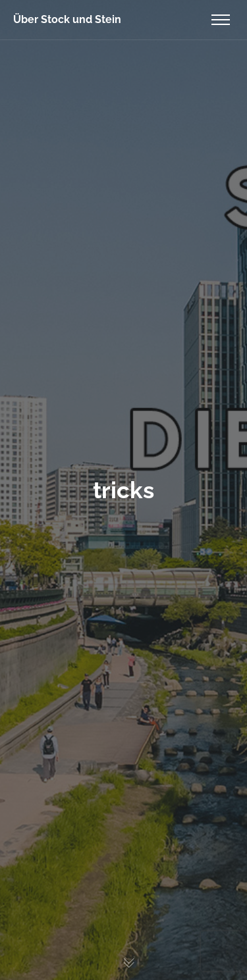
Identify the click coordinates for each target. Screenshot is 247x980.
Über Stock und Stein (67, 19)
